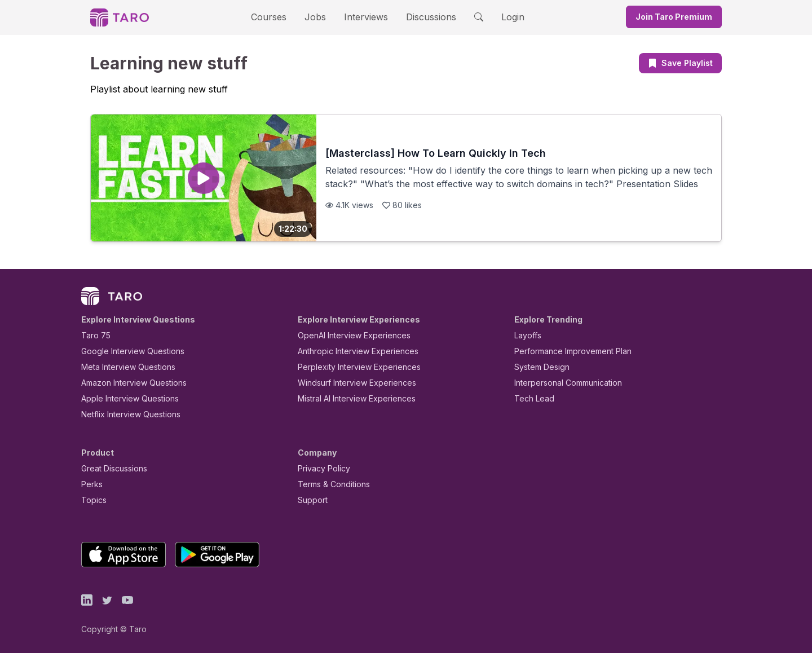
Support (310, 500)
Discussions (422, 17)
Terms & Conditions (330, 484)
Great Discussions (110, 468)
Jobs (319, 17)
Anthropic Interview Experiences (350, 351)
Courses (279, 17)
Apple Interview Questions (124, 398)
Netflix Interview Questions (125, 414)
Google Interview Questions (126, 351)
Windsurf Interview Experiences (349, 383)
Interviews (364, 17)
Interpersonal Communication (562, 383)
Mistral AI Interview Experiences (350, 398)
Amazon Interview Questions (127, 383)
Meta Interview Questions (122, 367)
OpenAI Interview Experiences (347, 335)
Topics (92, 500)
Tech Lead (531, 398)
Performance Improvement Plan (565, 351)
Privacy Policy (321, 468)
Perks (90, 484)
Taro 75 (93, 335)
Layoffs (526, 335)
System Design (538, 367)
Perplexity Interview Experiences (350, 367)
